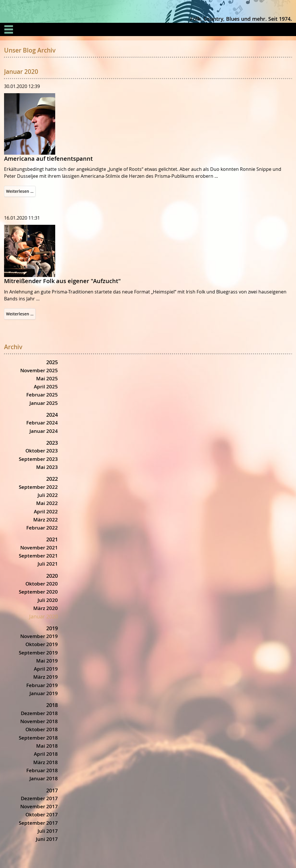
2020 (52, 576)
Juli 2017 (48, 831)
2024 (52, 415)
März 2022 (46, 520)
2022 (52, 479)
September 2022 (38, 487)
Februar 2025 (42, 395)
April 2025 (46, 387)
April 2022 (46, 511)
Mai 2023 (47, 467)
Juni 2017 (47, 839)
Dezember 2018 (39, 713)
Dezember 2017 (39, 798)
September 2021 (38, 556)
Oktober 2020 (42, 584)
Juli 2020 (48, 600)
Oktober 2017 (42, 814)
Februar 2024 (42, 423)
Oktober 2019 (42, 644)
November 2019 (39, 636)
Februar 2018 (42, 770)
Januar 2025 (44, 403)
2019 (52, 628)
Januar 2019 (44, 693)
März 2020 (46, 608)
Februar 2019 (42, 685)
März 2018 (46, 762)
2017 (52, 790)
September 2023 (38, 459)
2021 (52, 539)
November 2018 (39, 721)
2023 (52, 443)
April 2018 (46, 754)
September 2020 (38, 592)
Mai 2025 (47, 378)
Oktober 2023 (42, 451)
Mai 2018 (47, 746)
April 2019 (46, 669)
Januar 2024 (44, 431)
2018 (52, 705)
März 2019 (46, 677)
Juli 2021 (48, 564)
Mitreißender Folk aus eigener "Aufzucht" (62, 281)
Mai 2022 (47, 503)
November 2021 (39, 548)
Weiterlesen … (21, 192)
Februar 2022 (42, 528)
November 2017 (39, 806)
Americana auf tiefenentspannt (48, 159)
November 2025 (39, 370)
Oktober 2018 (42, 729)
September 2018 (38, 738)
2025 (52, 362)
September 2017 (38, 823)
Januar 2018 (44, 778)
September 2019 (38, 653)
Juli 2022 (48, 495)
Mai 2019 (47, 661)
